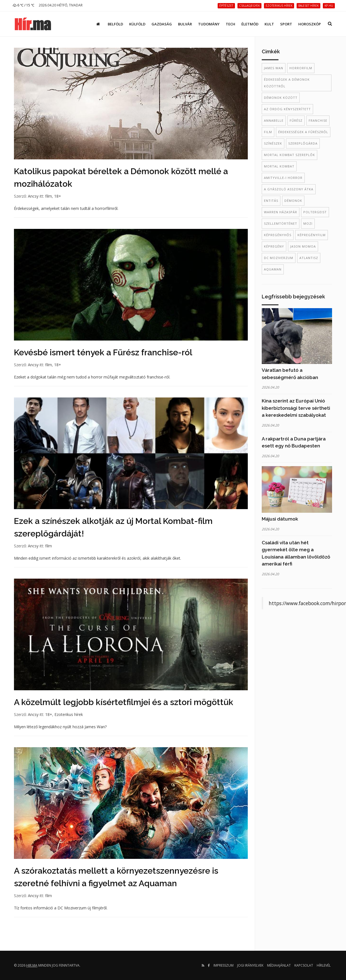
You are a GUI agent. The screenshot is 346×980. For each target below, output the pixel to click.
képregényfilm (312, 235)
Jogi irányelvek (250, 965)
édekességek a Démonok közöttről (287, 83)
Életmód (250, 24)
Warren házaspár (281, 212)
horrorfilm (301, 68)
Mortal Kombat (279, 166)
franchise (318, 120)
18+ (58, 196)
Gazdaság (162, 24)
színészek (273, 143)
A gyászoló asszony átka (289, 189)
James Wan (274, 68)
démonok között (281, 98)
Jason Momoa (303, 246)
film (49, 196)
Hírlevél (324, 965)
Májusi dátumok (280, 519)
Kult (269, 24)
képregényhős (278, 235)
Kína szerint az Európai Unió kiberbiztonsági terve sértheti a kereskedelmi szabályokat (296, 408)
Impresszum (224, 965)
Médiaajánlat (279, 965)
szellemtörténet (281, 223)
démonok (293, 201)
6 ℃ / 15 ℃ (24, 5)
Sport (286, 24)
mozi (308, 223)
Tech (230, 24)
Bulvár (185, 24)
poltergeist (315, 212)
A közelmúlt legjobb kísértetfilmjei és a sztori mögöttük (124, 702)
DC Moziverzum (279, 258)
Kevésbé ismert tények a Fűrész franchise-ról (103, 352)
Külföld (137, 24)
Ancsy (33, 196)
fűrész (296, 120)
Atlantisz (309, 258)
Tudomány (209, 24)
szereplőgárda (303, 143)
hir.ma (32, 965)
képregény (274, 246)
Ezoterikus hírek (69, 714)
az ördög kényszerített (287, 109)
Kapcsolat (304, 965)
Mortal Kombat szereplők (289, 155)
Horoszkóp (310, 24)
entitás (271, 201)
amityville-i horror (283, 178)
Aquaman (273, 269)
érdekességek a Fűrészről (303, 132)
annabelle (274, 120)
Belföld (115, 24)
